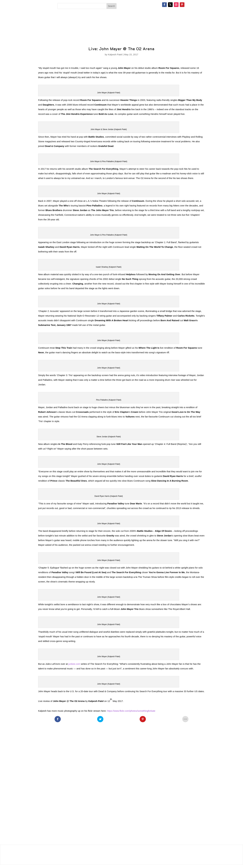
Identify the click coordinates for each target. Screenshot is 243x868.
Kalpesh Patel (115, 54)
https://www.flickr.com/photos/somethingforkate (131, 711)
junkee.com (74, 664)
